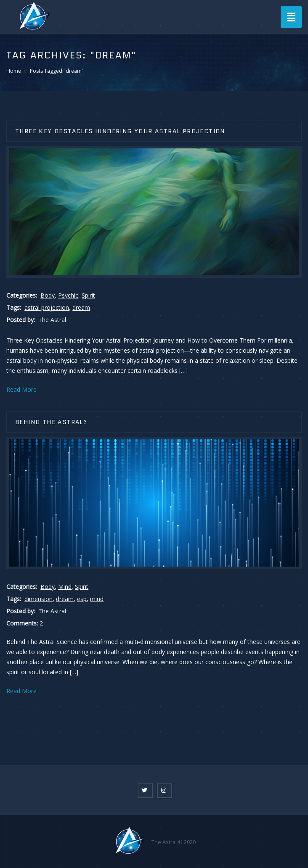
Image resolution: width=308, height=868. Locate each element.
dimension (38, 599)
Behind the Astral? (51, 422)
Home (14, 71)
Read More (21, 389)
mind (97, 599)
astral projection (47, 307)
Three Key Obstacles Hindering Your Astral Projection (120, 131)
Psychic (68, 295)
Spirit (88, 295)
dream (81, 307)
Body (48, 295)
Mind (65, 587)
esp (82, 599)
